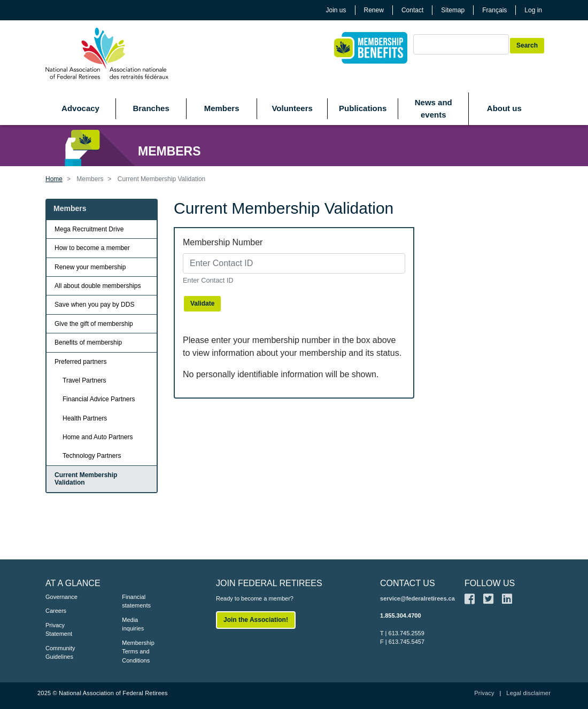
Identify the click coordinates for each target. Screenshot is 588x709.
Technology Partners (92, 456)
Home (54, 179)
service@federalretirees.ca (417, 598)
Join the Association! (256, 620)
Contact (412, 10)
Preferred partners (80, 362)
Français (494, 10)
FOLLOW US (490, 583)
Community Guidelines (60, 653)
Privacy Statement (59, 630)
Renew (374, 10)
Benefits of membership (88, 342)
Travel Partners (84, 380)
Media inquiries (133, 624)
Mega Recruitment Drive (89, 229)
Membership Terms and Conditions (138, 652)
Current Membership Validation (86, 479)
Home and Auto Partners (98, 437)
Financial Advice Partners (99, 399)
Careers (56, 611)
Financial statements (136, 601)
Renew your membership (90, 267)
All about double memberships (98, 286)
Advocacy (80, 108)
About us (504, 108)
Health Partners (85, 418)
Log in (533, 10)
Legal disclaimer (528, 693)
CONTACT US (408, 583)
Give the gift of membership (94, 324)
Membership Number (223, 242)
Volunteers (292, 108)
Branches (151, 108)
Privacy (484, 693)
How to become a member (92, 248)
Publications (363, 108)
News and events (434, 108)
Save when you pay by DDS (94, 305)
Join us (336, 10)
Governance (61, 597)
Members (222, 108)
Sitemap (453, 10)
